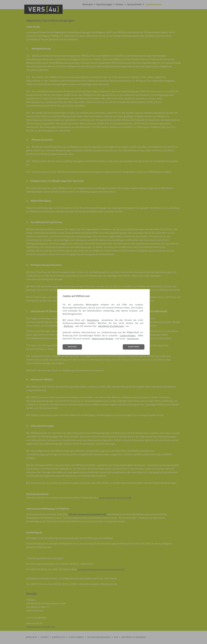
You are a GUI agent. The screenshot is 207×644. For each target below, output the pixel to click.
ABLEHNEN (72, 347)
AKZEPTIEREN (134, 347)
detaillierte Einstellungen (111, 326)
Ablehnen (69, 326)
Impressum (133, 339)
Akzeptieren (93, 320)
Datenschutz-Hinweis (103, 339)
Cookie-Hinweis (128, 336)
